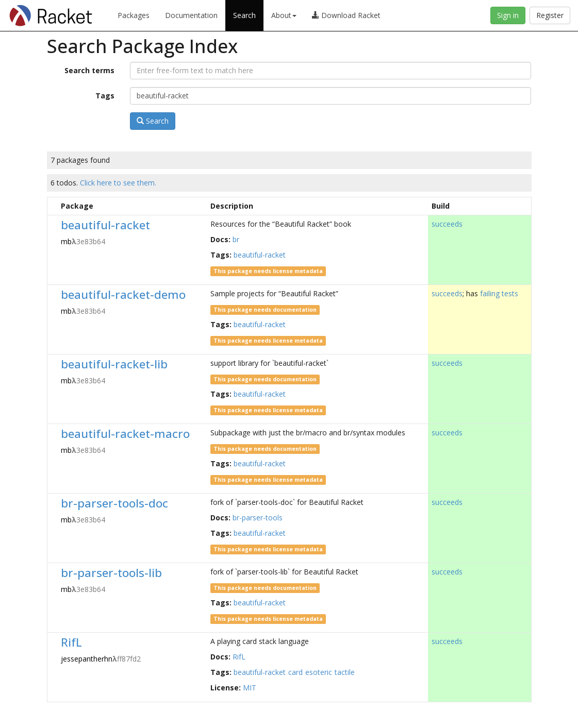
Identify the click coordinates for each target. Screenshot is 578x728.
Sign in (508, 15)
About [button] (284, 15)
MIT (250, 688)
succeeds (447, 224)
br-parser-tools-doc (114, 503)
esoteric (319, 672)
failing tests (499, 293)
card (295, 672)
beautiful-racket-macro (125, 434)
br (236, 239)
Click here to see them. (118, 183)
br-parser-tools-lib (111, 573)
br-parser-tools (258, 518)
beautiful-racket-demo (123, 294)
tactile (345, 672)
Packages (134, 15)
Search (244, 15)
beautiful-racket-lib (114, 364)
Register (550, 15)
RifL (71, 642)
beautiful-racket (105, 225)
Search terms (89, 70)
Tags (105, 96)
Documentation (191, 15)
